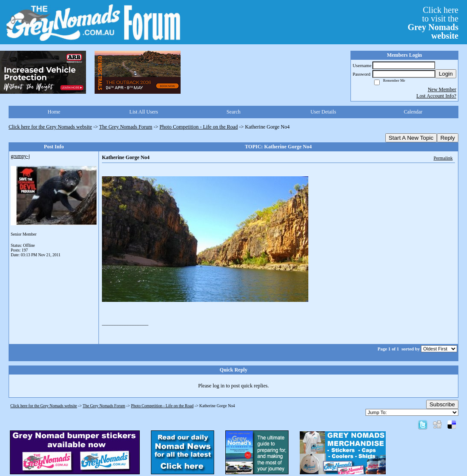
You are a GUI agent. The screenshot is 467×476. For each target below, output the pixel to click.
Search (234, 112)
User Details (323, 112)
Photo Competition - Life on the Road (199, 127)
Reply (448, 138)
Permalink (443, 158)
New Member (442, 89)
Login (446, 74)
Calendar (413, 112)
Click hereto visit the (433, 23)
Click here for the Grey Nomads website (50, 127)
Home (54, 112)
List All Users (144, 112)
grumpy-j (20, 156)
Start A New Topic (411, 138)
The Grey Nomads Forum (126, 127)
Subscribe (442, 404)
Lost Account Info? (436, 96)
